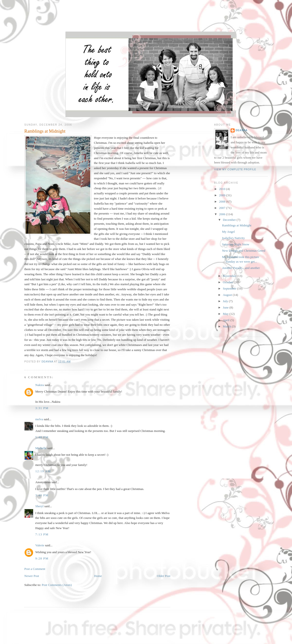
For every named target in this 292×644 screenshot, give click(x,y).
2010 (223, 189)
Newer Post (32, 576)
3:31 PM (42, 408)
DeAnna (242, 130)
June (226, 307)
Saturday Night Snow (236, 244)
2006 (223, 214)
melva (39, 419)
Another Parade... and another (241, 268)
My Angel (228, 232)
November (230, 276)
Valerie (40, 545)
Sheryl (39, 506)
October (228, 282)
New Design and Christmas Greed (244, 251)
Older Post (164, 576)
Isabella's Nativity (233, 238)
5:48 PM (42, 437)
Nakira (40, 385)
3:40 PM (42, 495)
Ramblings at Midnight (237, 225)
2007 (223, 208)
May (226, 314)
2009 (223, 195)
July (226, 301)
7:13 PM (42, 534)
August (228, 295)
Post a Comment (35, 569)
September (230, 288)
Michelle (41, 448)
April (227, 320)
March (227, 326)
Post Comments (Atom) (57, 585)
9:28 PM (42, 558)
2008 (223, 202)
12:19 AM (43, 471)
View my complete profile (235, 169)
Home (98, 576)
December (230, 220)
